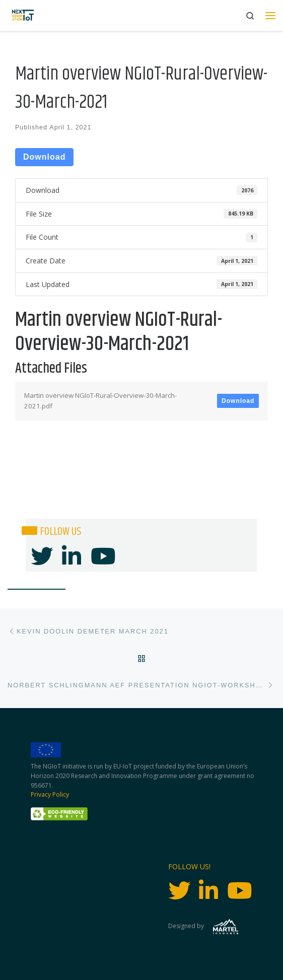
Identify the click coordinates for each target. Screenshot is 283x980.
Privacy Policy (50, 794)
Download (44, 157)
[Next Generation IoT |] (23, 15)
